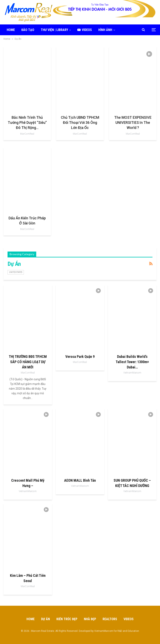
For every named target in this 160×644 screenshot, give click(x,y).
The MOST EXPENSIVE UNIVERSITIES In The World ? (133, 123)
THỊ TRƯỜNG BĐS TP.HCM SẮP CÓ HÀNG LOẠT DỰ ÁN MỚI (28, 362)
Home (11, 30)
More (125, 30)
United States (16, 272)
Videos (85, 30)
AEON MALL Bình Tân (80, 480)
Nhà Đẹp (90, 619)
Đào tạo (28, 30)
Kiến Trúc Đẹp (67, 619)
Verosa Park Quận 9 (80, 357)
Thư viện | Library (54, 30)
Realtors (110, 619)
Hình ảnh (105, 30)
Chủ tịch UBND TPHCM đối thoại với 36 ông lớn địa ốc (80, 123)
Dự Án (45, 619)
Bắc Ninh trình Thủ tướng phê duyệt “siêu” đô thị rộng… (27, 123)
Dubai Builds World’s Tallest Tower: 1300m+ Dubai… (132, 362)
